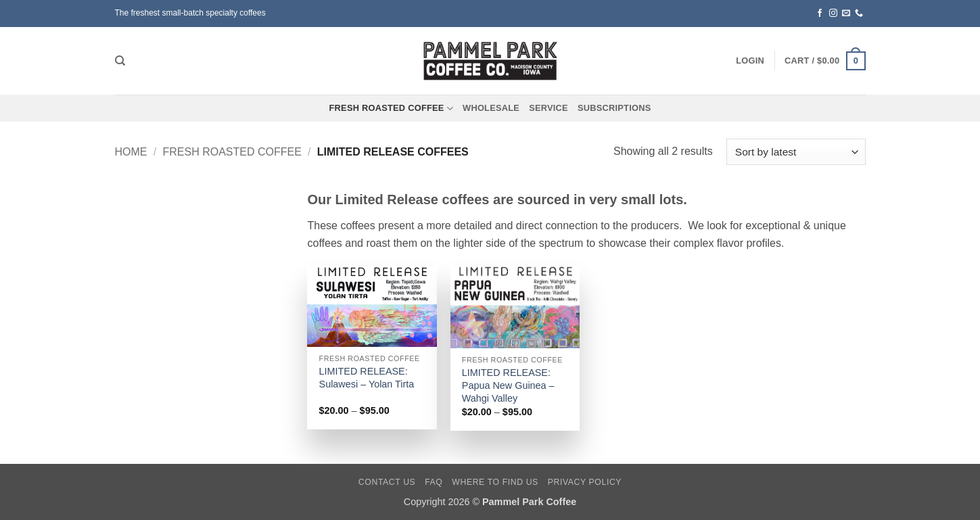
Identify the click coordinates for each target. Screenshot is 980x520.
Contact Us (387, 482)
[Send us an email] (846, 14)
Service (549, 108)
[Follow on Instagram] (833, 14)
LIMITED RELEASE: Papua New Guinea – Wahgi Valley (508, 385)
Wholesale (491, 108)
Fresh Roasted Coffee (392, 109)
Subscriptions (614, 108)
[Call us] (859, 14)
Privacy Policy (585, 482)
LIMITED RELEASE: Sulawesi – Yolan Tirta (367, 378)
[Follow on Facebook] (820, 14)
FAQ (434, 482)
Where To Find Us (495, 482)
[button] (750, 61)
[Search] (120, 61)
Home (131, 152)
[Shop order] (796, 152)
